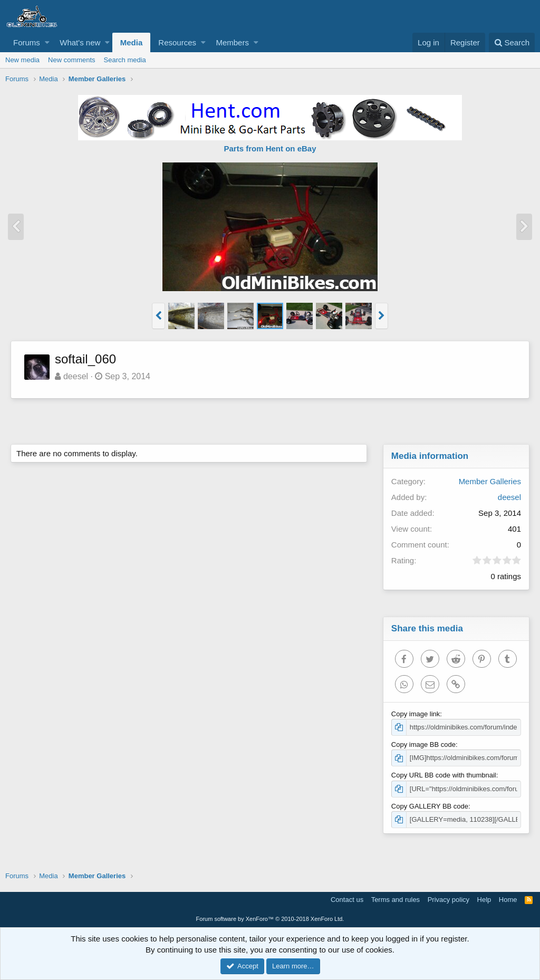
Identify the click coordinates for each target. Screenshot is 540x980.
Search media (125, 60)
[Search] (512, 42)
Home (508, 900)
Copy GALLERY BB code (430, 806)
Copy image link (416, 714)
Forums (27, 42)
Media (132, 42)
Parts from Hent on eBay (270, 148)
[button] (47, 42)
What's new (80, 42)
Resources (177, 42)
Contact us (347, 900)
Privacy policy (449, 900)
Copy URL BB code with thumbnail (444, 775)
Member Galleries (490, 481)
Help (484, 900)
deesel (76, 376)
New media (22, 60)
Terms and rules (396, 900)
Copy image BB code (423, 744)
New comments (72, 60)
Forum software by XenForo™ (270, 919)
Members (232, 42)
